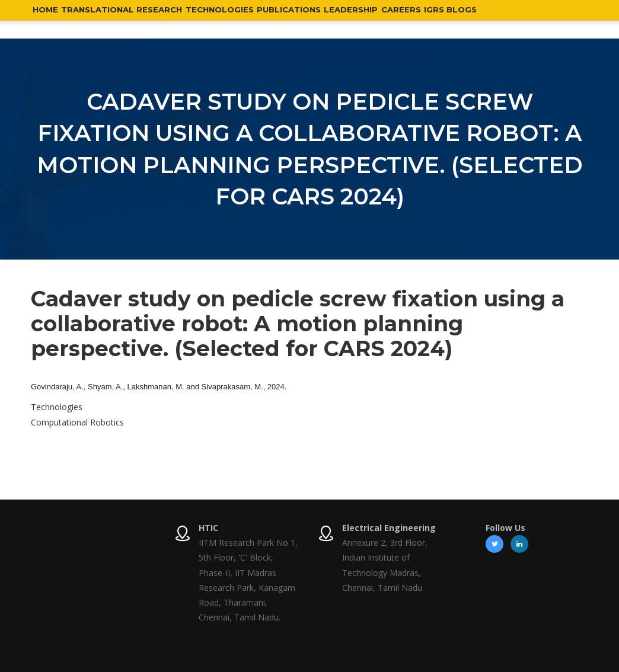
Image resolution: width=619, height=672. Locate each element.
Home (50, 19)
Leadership (409, 19)
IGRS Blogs (530, 19)
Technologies (253, 19)
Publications (335, 19)
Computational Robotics (77, 422)
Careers (470, 19)
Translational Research (140, 19)
